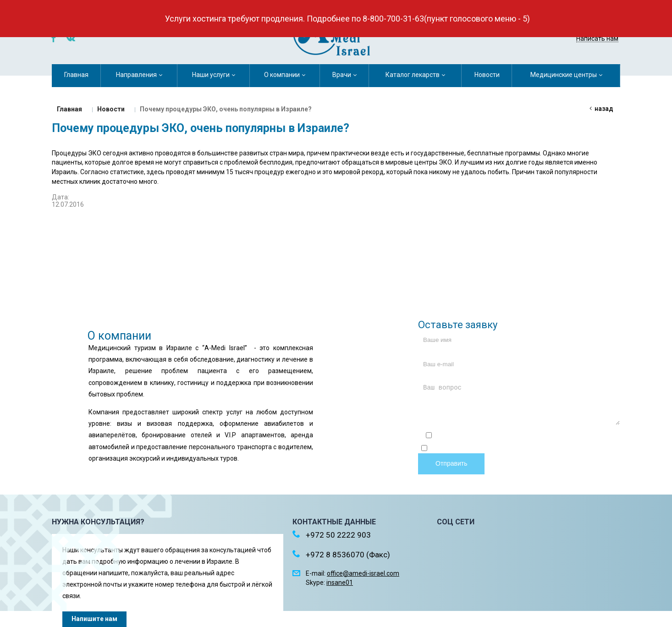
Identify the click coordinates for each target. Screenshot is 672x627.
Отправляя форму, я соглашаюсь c (523, 436)
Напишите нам (94, 619)
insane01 (340, 583)
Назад (604, 109)
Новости (111, 109)
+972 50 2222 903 (582, 27)
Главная (69, 109)
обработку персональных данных (573, 449)
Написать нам (597, 39)
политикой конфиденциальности (569, 436)
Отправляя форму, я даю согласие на (523, 449)
